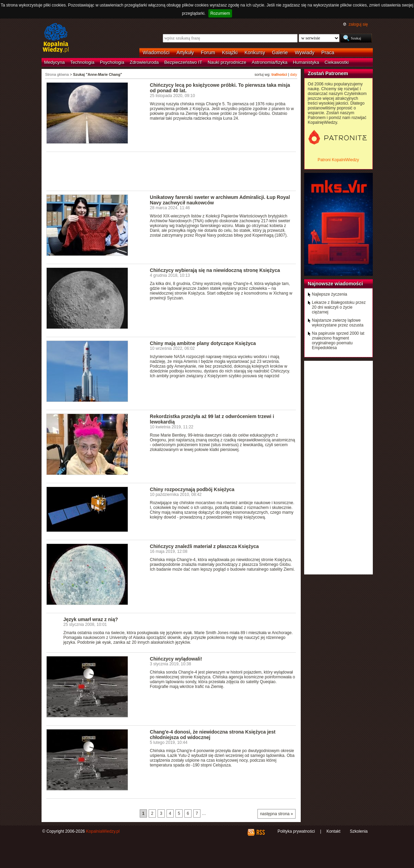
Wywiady (305, 52)
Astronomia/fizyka (269, 62)
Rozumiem (220, 13)
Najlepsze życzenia (330, 294)
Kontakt (333, 831)
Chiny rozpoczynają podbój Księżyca (192, 489)
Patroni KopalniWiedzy (338, 160)
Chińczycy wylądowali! (176, 659)
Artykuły (185, 52)
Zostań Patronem (328, 73)
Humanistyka (306, 62)
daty (294, 74)
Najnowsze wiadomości (336, 284)
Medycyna (55, 62)
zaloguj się (358, 24)
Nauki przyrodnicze (227, 62)
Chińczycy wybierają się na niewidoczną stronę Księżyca (215, 270)
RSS (260, 832)
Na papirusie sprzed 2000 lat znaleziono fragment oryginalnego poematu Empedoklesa (338, 341)
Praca (328, 52)
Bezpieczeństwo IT (183, 62)
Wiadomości (156, 52)
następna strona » (276, 814)
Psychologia (112, 62)
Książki (230, 52)
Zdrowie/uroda (144, 62)
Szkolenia (359, 831)
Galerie (280, 52)
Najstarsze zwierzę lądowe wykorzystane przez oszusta (338, 323)
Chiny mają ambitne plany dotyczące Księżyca (203, 343)
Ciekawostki (337, 62)
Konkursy (255, 52)
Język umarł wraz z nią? (91, 619)
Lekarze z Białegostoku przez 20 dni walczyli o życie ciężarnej (339, 307)
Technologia (82, 62)
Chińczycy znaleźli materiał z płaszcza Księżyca (204, 546)
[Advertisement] (171, 171)
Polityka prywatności (296, 831)
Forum (208, 52)
